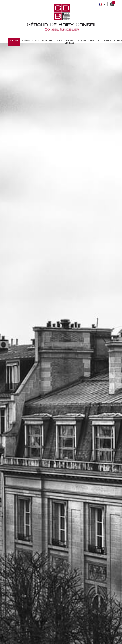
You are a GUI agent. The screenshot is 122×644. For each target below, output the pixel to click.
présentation (30, 41)
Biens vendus (69, 42)
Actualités (104, 41)
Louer (58, 41)
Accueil (14, 41)
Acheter (47, 41)
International (86, 41)
